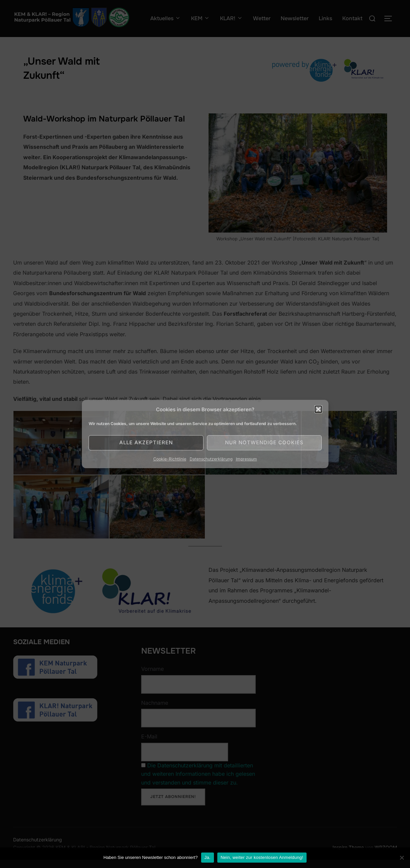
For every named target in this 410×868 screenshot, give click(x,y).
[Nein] (402, 858)
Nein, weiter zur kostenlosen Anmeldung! (262, 857)
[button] (318, 409)
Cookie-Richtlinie (170, 459)
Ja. (208, 857)
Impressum (246, 459)
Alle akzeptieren (146, 442)
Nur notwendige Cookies (264, 442)
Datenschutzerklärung (211, 459)
